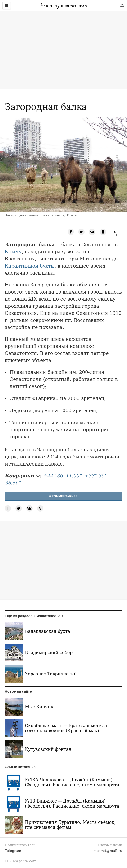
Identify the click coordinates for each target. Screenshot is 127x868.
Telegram (13, 851)
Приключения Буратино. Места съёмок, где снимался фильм (70, 825)
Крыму (13, 252)
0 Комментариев (63, 496)
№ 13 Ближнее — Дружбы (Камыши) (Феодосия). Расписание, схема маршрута (72, 803)
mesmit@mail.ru (108, 851)
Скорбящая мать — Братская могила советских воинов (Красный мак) (66, 728)
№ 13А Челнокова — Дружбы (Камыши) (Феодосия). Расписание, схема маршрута (72, 782)
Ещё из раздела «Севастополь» (33, 616)
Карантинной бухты (30, 266)
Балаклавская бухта (48, 631)
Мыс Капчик (39, 707)
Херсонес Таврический (51, 674)
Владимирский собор (49, 653)
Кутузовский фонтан (48, 749)
